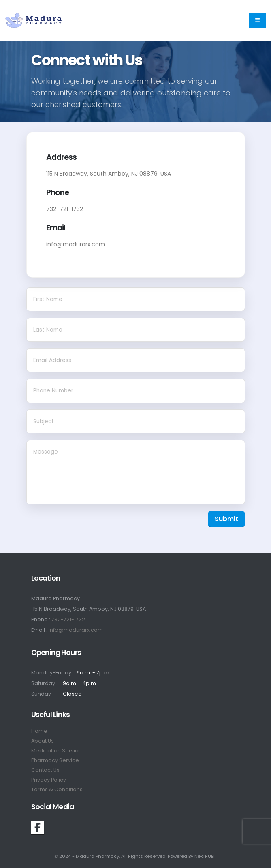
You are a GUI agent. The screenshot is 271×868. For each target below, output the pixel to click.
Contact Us (45, 770)
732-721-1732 (68, 619)
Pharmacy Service (55, 760)
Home (39, 731)
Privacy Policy (49, 780)
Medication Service (57, 751)
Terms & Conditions (57, 789)
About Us (43, 741)
